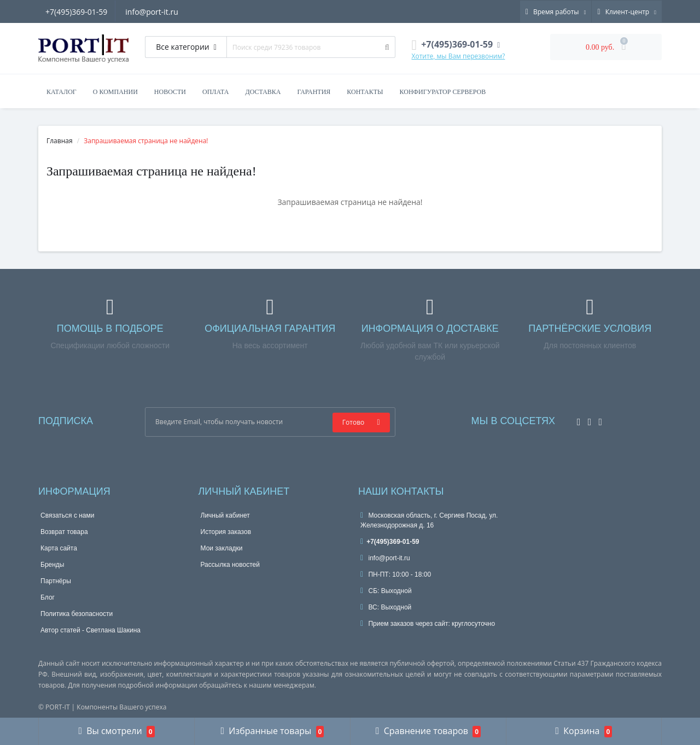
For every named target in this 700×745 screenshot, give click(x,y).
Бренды (52, 565)
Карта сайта (59, 548)
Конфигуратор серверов (443, 92)
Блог (48, 597)
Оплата (215, 92)
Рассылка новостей (230, 565)
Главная (60, 141)
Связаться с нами (67, 515)
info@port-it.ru (153, 12)
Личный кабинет (225, 515)
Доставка (263, 92)
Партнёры (56, 581)
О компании (115, 92)
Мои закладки (222, 548)
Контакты (365, 92)
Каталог (62, 92)
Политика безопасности (77, 614)
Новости (170, 92)
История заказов (226, 532)
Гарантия (314, 92)
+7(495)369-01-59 (76, 12)
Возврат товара (64, 532)
